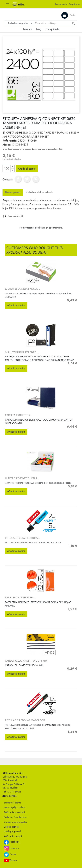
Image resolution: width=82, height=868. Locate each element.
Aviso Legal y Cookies (14, 807)
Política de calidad (13, 836)
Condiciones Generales (15, 822)
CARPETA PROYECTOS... (18, 415)
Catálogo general (12, 832)
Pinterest (36, 179)
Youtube (10, 860)
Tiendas (27, 29)
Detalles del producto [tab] (39, 192)
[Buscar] (55, 23)
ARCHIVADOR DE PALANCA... (22, 352)
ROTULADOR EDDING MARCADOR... (26, 720)
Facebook (11, 842)
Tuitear (27, 179)
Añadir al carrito (27, 169)
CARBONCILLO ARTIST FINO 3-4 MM (26, 661)
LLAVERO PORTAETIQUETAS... (22, 478)
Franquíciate (52, 29)
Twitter (10, 855)
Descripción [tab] (13, 192)
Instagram (11, 848)
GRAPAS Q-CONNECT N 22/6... (22, 289)
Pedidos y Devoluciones (15, 817)
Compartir (18, 179)
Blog (39, 29)
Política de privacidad (14, 812)
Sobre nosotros (11, 827)
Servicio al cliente (12, 803)
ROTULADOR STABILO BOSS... (22, 538)
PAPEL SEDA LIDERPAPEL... (20, 597)
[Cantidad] (7, 168)
